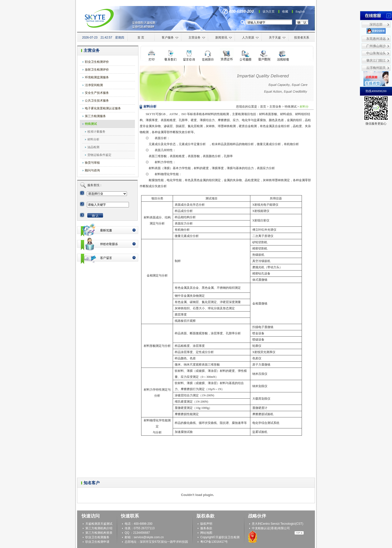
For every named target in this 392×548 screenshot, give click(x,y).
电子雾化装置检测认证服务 (103, 108)
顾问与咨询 (92, 170)
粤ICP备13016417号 (214, 542)
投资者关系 (302, 38)
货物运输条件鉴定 (99, 155)
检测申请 (189, 55)
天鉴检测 (91, 524)
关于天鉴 (277, 38)
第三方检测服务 (95, 116)
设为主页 (269, 12)
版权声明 (206, 524)
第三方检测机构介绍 (99, 528)
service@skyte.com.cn (149, 537)
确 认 (302, 23)
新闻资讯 (224, 38)
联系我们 (170, 55)
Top (299, 533)
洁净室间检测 (94, 85)
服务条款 (206, 528)
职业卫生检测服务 (97, 537)
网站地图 (206, 533)
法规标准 (283, 55)
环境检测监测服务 (97, 77)
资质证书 (227, 55)
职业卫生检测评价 (97, 62)
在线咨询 (208, 55)
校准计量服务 (96, 132)
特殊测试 (91, 124)
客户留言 (108, 258)
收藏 (285, 12)
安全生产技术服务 (97, 93)
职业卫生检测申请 (97, 542)
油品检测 (93, 147)
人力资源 (250, 38)
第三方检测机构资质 (99, 533)
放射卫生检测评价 (97, 70)
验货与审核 (92, 163)
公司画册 (245, 55)
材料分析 (93, 139)
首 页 (141, 38)
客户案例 (264, 55)
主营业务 (197, 38)
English (300, 12)
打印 (152, 55)
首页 (263, 107)
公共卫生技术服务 (97, 101)
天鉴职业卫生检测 (228, 537)
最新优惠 (108, 230)
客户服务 (170, 38)
